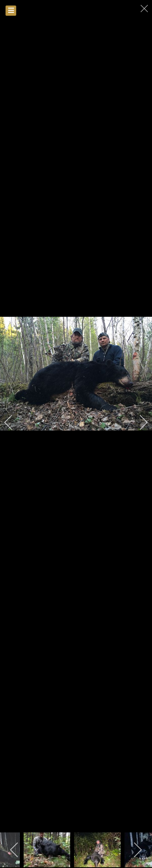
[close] (145, 9)
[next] (138, 422)
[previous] (14, 422)
